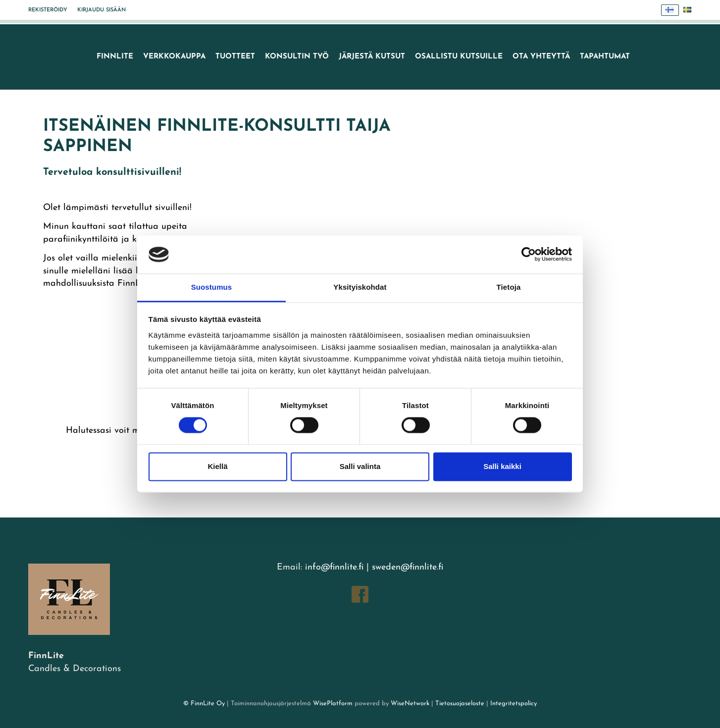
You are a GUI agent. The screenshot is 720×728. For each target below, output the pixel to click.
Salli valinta (360, 466)
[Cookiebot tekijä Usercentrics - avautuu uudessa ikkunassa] (529, 255)
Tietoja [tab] (509, 287)
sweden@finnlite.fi (408, 567)
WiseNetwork (410, 703)
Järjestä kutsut (372, 57)
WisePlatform (333, 703)
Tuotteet (235, 57)
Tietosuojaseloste (460, 703)
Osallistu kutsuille (459, 57)
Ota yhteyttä (541, 57)
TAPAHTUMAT (605, 57)
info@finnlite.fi (334, 567)
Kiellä (217, 466)
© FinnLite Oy (204, 703)
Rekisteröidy (48, 10)
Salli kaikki (502, 466)
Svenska (690, 10)
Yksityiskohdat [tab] (360, 287)
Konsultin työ (297, 57)
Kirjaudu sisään (102, 10)
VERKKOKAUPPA (174, 57)
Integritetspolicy (513, 703)
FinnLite (115, 57)
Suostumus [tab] (212, 287)
